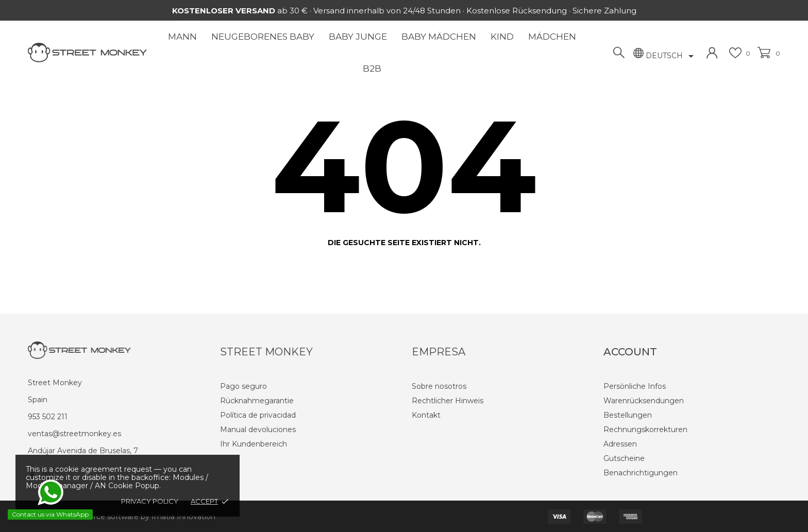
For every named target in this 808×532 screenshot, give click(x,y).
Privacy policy (150, 501)
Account (630, 352)
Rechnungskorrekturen (645, 430)
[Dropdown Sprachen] (671, 56)
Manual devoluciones (258, 430)
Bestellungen (628, 415)
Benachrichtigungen (641, 473)
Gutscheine (624, 458)
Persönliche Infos (635, 386)
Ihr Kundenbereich (254, 444)
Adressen (620, 444)
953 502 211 (48, 417)
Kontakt (426, 415)
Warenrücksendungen (644, 401)
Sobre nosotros (439, 386)
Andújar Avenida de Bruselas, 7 (83, 451)
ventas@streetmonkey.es (74, 434)
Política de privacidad (258, 415)
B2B (372, 68)
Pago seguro (243, 386)
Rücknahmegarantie (257, 401)
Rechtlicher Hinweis (448, 401)
